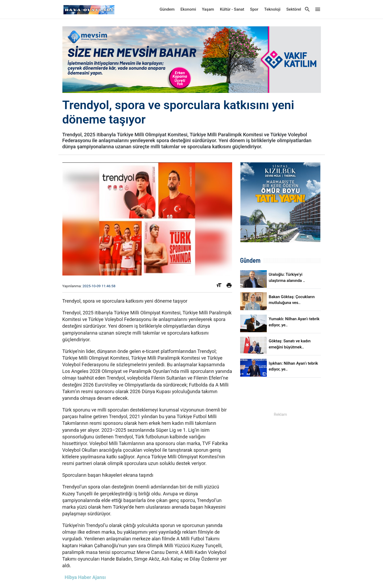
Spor (254, 9)
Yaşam (208, 9)
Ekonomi (188, 9)
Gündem (167, 9)
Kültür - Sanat (232, 9)
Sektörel (294, 9)
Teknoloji (272, 9)
